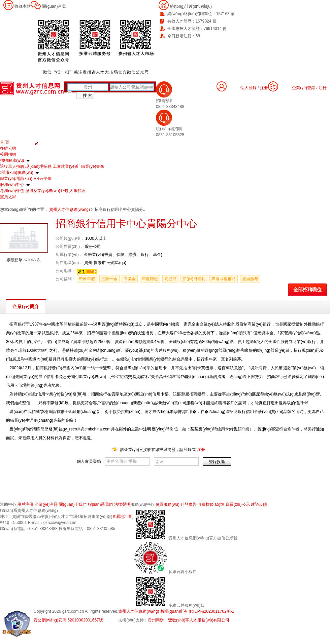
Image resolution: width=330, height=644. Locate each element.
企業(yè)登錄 (304, 88)
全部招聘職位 (307, 290)
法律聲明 (122, 504)
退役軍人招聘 (12, 166)
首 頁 (5, 142)
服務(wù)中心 (12, 185)
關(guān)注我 (54, 6)
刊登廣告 (189, 504)
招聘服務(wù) (12, 160)
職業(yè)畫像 (93, 166)
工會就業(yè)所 (67, 166)
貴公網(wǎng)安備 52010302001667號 (68, 620)
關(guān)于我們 (73, 504)
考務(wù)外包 (12, 191)
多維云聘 (8, 148)
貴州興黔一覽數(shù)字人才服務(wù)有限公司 (189, 620)
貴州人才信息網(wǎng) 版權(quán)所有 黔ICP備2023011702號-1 (176, 611)
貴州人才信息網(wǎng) (70, 210)
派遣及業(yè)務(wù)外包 (47, 191)
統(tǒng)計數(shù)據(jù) (191, 6)
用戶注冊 (25, 504)
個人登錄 (249, 88)
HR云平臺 (42, 179)
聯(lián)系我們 (101, 504)
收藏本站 (23, 6)
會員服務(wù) (167, 504)
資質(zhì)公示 (238, 504)
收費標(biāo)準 (211, 504)
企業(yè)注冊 (46, 504)
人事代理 (77, 191)
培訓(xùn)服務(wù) (17, 173)
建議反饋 (259, 504)
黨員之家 (8, 197)
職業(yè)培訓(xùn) (16, 179)
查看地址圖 (122, 517)
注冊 (323, 88)
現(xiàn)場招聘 (38, 166)
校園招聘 (8, 154)
